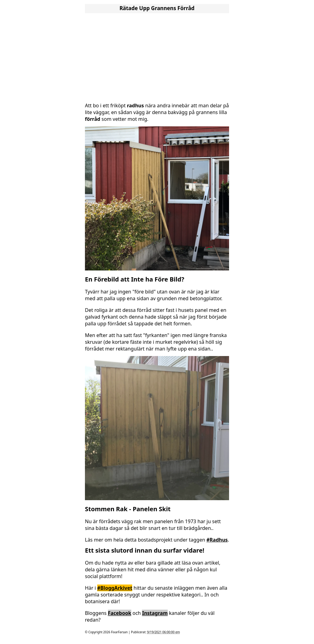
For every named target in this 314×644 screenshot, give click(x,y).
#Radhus (217, 540)
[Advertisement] (157, 58)
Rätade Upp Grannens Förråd (157, 8)
